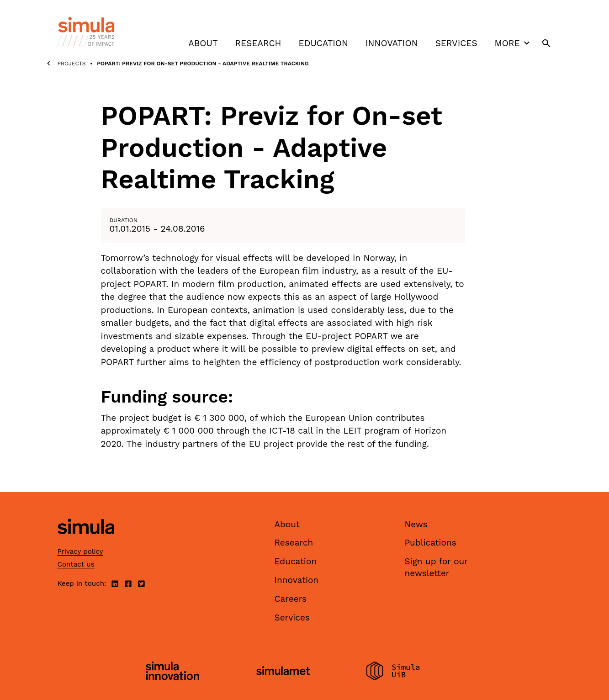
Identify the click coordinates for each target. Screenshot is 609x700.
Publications (431, 543)
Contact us (76, 564)
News (416, 524)
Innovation (392, 43)
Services (456, 43)
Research (258, 43)
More (514, 43)
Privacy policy (80, 552)
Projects (72, 64)
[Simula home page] (86, 542)
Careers (291, 599)
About (203, 43)
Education (323, 43)
